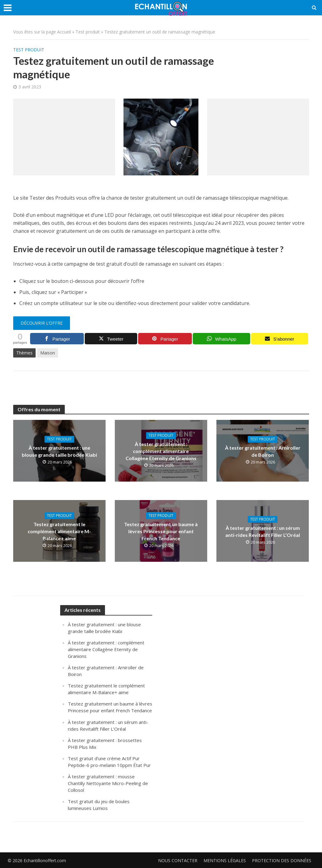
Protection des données (282, 860)
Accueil (64, 32)
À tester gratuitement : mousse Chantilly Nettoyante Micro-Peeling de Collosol (108, 783)
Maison (48, 353)
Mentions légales (225, 860)
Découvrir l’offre (42, 323)
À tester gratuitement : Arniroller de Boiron (263, 451)
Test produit (88, 32)
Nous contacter (178, 860)
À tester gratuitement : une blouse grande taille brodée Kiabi (59, 451)
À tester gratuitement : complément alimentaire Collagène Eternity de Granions (161, 451)
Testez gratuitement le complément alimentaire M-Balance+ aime (59, 531)
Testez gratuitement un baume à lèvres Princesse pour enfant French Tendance (161, 531)
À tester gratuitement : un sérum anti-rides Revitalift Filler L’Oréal (263, 531)
